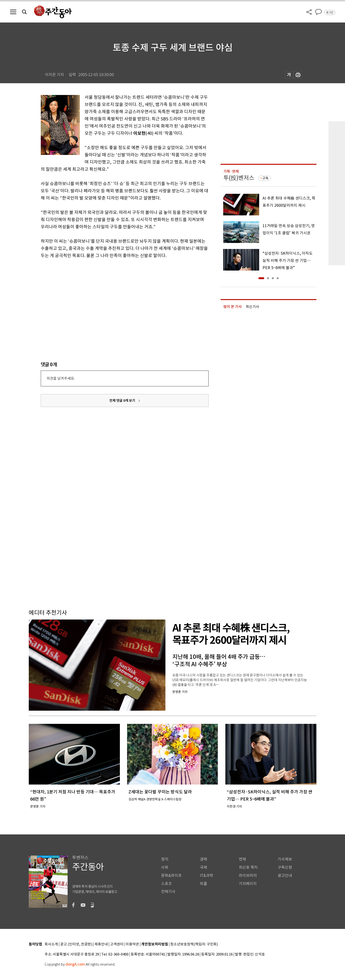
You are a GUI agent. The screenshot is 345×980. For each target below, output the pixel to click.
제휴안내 (101, 944)
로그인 (330, 12)
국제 (204, 867)
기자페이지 (248, 884)
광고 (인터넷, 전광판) (76, 944)
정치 (165, 859)
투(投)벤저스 (239, 178)
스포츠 (167, 884)
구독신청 (285, 867)
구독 (265, 178)
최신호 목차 (248, 867)
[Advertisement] (113, 296)
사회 (165, 867)
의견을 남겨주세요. (61, 378)
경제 (204, 859)
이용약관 (132, 944)
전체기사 (168, 892)
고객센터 (117, 944)
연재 (242, 859)
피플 (204, 884)
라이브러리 (248, 876)
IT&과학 (207, 876)
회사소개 (51, 944)
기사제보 (285, 859)
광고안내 (285, 876)
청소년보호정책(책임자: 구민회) (194, 944)
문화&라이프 (171, 876)
